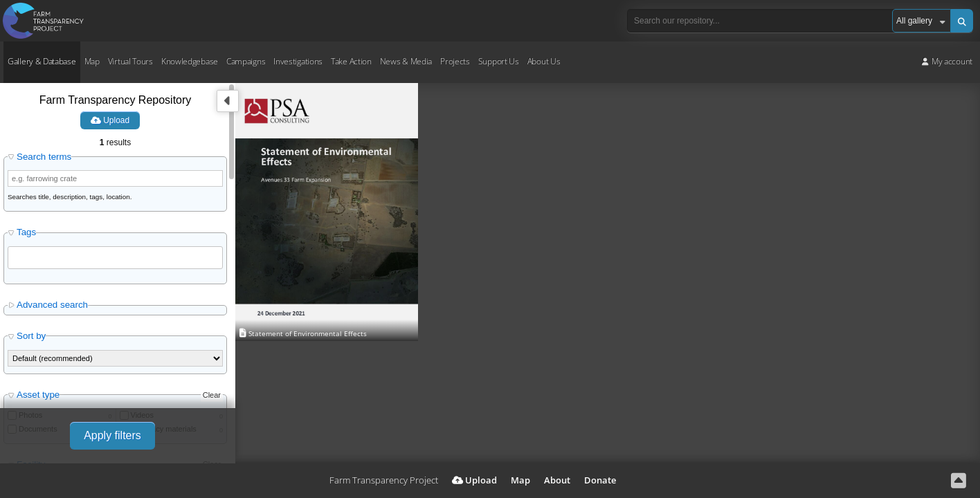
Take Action (351, 61)
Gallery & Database (42, 61)
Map (92, 61)
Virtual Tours (130, 61)
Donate (600, 480)
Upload (110, 120)
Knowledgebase (190, 61)
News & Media (406, 61)
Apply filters (112, 435)
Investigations (298, 61)
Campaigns (246, 61)
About (557, 480)
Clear (212, 395)
